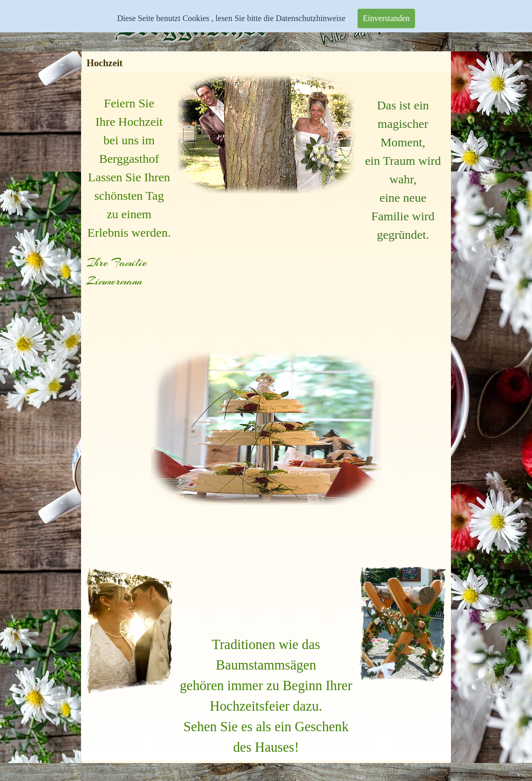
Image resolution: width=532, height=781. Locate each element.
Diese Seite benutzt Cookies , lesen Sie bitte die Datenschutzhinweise (231, 18)
